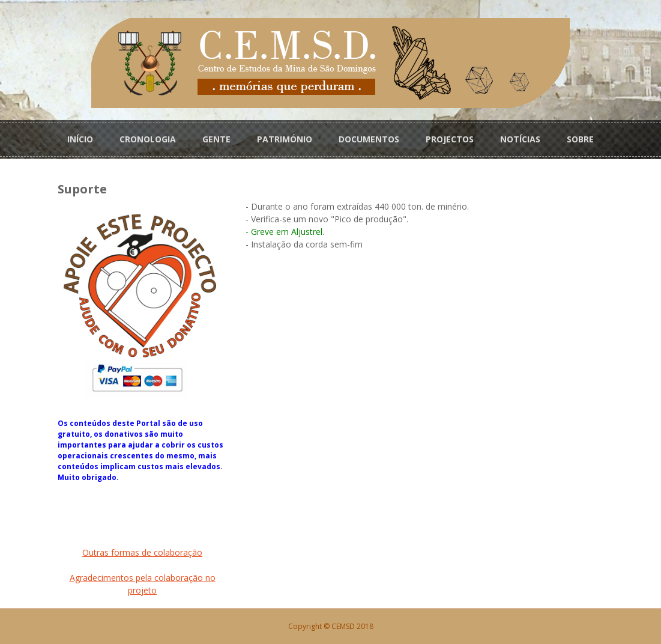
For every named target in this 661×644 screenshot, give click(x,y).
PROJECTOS (450, 139)
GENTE (216, 139)
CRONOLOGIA (148, 139)
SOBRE (580, 139)
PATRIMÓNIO (285, 139)
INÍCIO (80, 139)
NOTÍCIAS (520, 139)
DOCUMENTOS (369, 139)
